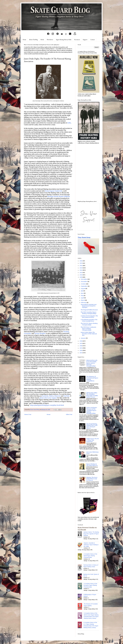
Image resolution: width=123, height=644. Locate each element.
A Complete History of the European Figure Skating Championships (90, 585)
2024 (81, 266)
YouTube (67, 396)
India (69, 123)
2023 (81, 268)
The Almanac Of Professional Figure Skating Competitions (92, 379)
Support (85, 40)
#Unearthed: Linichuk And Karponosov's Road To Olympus (89, 306)
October (84, 284)
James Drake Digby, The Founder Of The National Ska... (89, 334)
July (82, 291)
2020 (81, 275)
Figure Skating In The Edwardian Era (92, 465)
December (84, 279)
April (83, 298)
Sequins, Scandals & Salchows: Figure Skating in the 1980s (91, 545)
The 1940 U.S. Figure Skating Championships (89, 324)
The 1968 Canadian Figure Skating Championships (89, 313)
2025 (81, 263)
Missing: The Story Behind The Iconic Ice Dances (92, 479)
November (84, 282)
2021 (81, 273)
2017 (81, 343)
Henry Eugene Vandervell (53, 191)
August (83, 289)
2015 (81, 348)
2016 (81, 346)
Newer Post (28, 414)
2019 (81, 277)
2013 (81, 353)
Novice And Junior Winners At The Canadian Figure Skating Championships (92, 410)
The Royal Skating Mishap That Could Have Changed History (92, 426)
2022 (81, 270)
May (82, 296)
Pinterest (57, 396)
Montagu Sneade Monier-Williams (59, 196)
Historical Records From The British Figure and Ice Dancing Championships (92, 363)
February (84, 303)
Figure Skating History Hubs (64, 40)
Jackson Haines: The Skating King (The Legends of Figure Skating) (91, 534)
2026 (81, 261)
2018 (81, 341)
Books (42, 40)
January (83, 338)
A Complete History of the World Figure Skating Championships (90, 556)
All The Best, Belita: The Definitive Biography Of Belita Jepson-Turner (92, 395)
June (82, 293)
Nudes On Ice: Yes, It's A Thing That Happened (93, 440)
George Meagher (40, 333)
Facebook (45, 396)
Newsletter (50, 40)
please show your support (48, 398)
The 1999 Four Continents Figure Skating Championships (88, 329)
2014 (81, 350)
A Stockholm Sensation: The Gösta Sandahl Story (89, 320)
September (84, 286)
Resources (77, 40)
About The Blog (33, 40)
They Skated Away (84, 237)
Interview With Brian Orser (92, 453)
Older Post (69, 414)
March (83, 300)
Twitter (51, 396)
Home (24, 40)
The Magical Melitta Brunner (89, 310)
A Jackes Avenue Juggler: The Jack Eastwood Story (89, 317)
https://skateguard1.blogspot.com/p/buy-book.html (47, 405)
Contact (93, 40)
